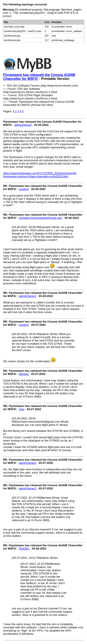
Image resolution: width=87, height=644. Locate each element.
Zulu (22, 409)
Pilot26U (24, 549)
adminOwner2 (23, 125)
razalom (24, 189)
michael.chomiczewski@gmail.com (40, 218)
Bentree (24, 374)
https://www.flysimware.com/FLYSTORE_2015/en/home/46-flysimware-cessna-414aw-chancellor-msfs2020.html (40, 175)
